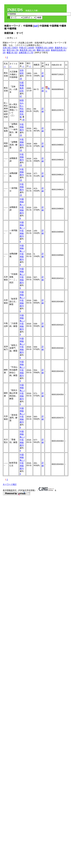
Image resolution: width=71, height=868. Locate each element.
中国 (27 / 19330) (27, 48)
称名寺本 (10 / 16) (28, 50)
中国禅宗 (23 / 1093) (45, 48)
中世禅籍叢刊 (22, 127)
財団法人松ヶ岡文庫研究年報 (22, 109)
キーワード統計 (10, 484)
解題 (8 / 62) (12, 53)
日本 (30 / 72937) (10, 48)
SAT (36, 26)
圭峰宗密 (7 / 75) (26, 53)
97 (21, 96)
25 (21, 79)
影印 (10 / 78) (13, 50)
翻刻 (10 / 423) (43, 50)
